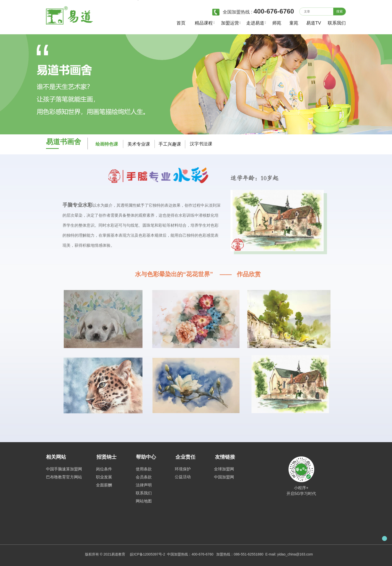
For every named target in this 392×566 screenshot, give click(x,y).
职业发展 (104, 477)
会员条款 (144, 477)
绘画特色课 (107, 144)
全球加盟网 (224, 469)
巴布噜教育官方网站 (64, 477)
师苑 (277, 23)
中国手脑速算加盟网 (64, 469)
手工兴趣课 (170, 144)
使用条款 (144, 469)
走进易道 (255, 23)
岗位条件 (104, 469)
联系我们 (334, 23)
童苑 (294, 23)
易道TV (313, 23)
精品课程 (204, 23)
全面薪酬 (104, 485)
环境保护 (183, 469)
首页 (181, 23)
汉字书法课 (201, 144)
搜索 (339, 11)
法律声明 (144, 485)
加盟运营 (230, 23)
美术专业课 (139, 144)
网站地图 (144, 501)
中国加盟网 (224, 477)
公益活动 (183, 477)
